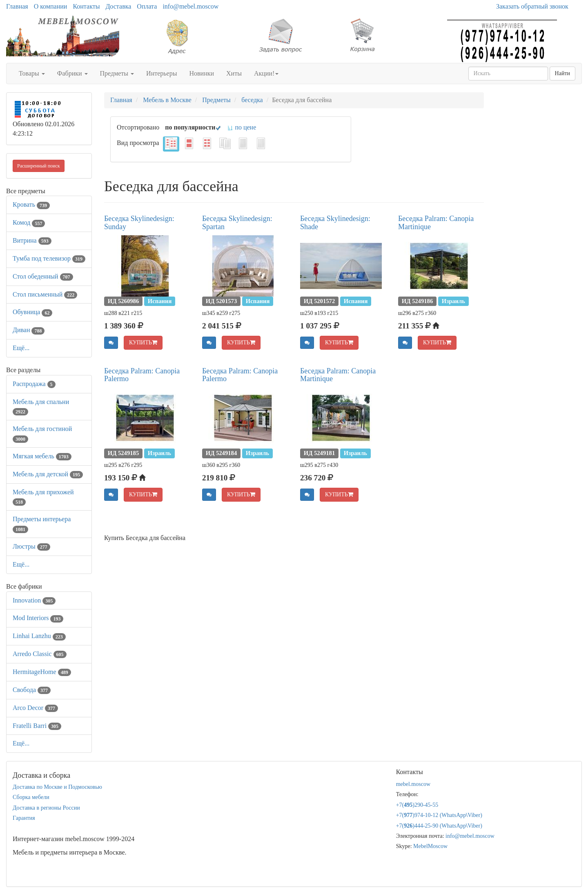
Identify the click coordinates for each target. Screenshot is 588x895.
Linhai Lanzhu (39, 636)
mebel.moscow (413, 784)
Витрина (32, 240)
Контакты (86, 6)
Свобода (32, 690)
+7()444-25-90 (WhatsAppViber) (439, 826)
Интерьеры (161, 73)
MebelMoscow (430, 846)
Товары (32, 73)
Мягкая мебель (42, 456)
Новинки (202, 73)
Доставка (118, 6)
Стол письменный (45, 294)
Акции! (266, 73)
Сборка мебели (31, 797)
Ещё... (21, 348)
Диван (29, 330)
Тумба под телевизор (49, 258)
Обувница (32, 312)
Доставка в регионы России (46, 808)
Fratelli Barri (37, 726)
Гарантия (24, 818)
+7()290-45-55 (417, 805)
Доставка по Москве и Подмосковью (57, 787)
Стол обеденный (43, 276)
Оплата (147, 6)
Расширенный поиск (39, 166)
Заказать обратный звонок (532, 6)
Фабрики (72, 73)
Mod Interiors (38, 618)
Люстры (31, 546)
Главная (17, 6)
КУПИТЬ (143, 343)
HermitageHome (42, 672)
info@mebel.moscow (190, 6)
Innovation (34, 600)
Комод (29, 222)
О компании (51, 6)
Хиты (234, 73)
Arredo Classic (40, 654)
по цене (242, 127)
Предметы (117, 73)
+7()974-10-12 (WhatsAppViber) (439, 815)
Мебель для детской (48, 474)
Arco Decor (35, 708)
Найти (562, 73)
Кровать (31, 204)
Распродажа (34, 384)
